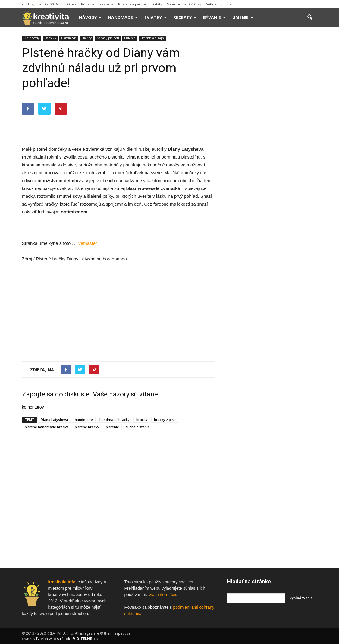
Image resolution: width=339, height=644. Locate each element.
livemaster (87, 243)
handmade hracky (115, 420)
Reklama (106, 4)
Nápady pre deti (108, 38)
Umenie (243, 17)
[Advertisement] (118, 130)
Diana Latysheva (54, 420)
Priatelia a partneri (133, 4)
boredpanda (115, 259)
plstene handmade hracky (46, 427)
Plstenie (130, 38)
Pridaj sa (88, 4)
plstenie (112, 427)
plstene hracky (87, 427)
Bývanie (214, 17)
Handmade (123, 17)
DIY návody (32, 38)
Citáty (158, 4)
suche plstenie (138, 427)
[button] (310, 17)
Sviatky (155, 17)
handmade (84, 420)
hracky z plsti (165, 420)
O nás (72, 4)
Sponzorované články (184, 4)
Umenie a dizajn (152, 38)
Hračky (87, 38)
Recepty (185, 17)
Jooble (227, 4)
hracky (142, 420)
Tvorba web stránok (53, 639)
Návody (90, 17)
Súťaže (211, 4)
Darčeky (50, 38)
